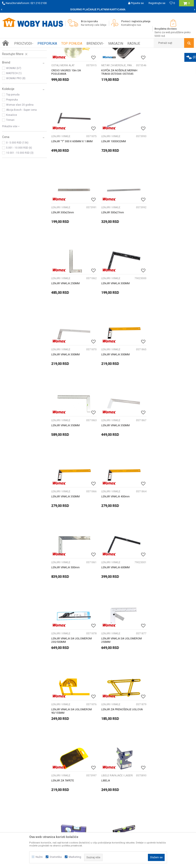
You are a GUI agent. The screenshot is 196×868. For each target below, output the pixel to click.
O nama (17, 759)
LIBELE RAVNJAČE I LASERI (21, 69)
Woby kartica (20, 763)
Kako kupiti (84, 759)
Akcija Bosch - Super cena (21, 158)
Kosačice (12, 163)
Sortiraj (142, 59)
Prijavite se (140, 721)
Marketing (75, 857)
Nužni (39, 857)
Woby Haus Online (13, 51)
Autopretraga (124, 59)
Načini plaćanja (87, 768)
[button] (174, 43)
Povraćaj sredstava (155, 777)
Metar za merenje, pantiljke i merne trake (23, 76)
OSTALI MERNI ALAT (16, 92)
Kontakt (17, 777)
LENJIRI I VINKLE (14, 82)
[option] (98, 10)
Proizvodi (32, 51)
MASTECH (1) (14, 121)
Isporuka (82, 763)
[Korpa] (187, 5)
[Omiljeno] (172, 3)
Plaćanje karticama (90, 773)
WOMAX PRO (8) (16, 126)
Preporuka (12, 148)
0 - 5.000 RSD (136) (17, 190)
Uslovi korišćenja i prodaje (159, 759)
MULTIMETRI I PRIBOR (17, 87)
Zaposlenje (19, 773)
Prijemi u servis (22, 768)
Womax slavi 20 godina (20, 153)
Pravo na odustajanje (156, 773)
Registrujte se (157, 3)
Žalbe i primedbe (153, 782)
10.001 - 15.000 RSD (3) (20, 201)
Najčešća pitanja (88, 777)
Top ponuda (13, 142)
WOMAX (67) (14, 116)
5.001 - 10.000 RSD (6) (19, 196)
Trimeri (10, 168)
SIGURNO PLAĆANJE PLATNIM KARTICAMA (98, 9)
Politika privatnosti (154, 763)
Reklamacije (150, 768)
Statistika (56, 857)
